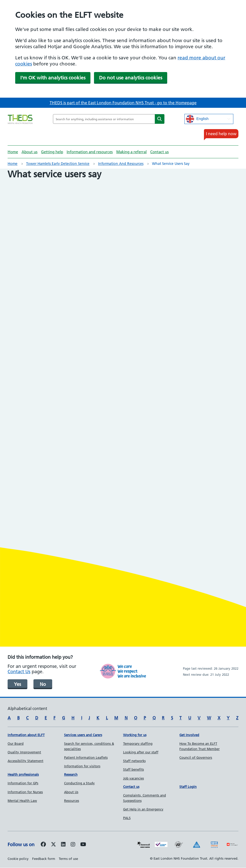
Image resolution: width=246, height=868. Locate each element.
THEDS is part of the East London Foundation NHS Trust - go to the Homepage (123, 103)
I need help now (221, 134)
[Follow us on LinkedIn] (63, 845)
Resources (72, 801)
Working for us (135, 735)
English (197, 119)
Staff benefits (134, 769)
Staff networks (134, 761)
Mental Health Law (22, 801)
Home (13, 152)
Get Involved (189, 735)
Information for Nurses (25, 792)
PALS (127, 818)
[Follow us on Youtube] (83, 845)
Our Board (16, 743)
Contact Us (19, 672)
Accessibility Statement (25, 761)
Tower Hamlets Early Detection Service (58, 164)
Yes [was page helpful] (17, 684)
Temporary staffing (138, 743)
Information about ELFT (26, 735)
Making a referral (131, 152)
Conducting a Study (79, 783)
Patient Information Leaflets (86, 757)
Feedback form (44, 859)
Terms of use (68, 859)
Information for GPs (23, 783)
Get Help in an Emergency (143, 809)
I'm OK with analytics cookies (53, 78)
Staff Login (188, 787)
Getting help (52, 152)
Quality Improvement (24, 752)
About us (30, 152)
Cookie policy (18, 859)
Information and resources (90, 152)
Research (71, 774)
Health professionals (23, 774)
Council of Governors (196, 757)
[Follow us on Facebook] (43, 845)
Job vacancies (134, 778)
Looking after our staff (141, 752)
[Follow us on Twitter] (53, 845)
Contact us (159, 152)
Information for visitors (82, 766)
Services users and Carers (83, 735)
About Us (71, 792)
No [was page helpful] (43, 684)
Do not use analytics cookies (131, 78)
